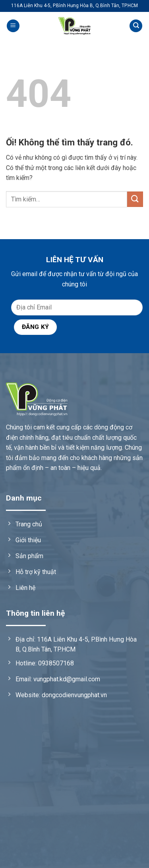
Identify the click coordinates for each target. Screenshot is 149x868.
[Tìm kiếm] (136, 26)
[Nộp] (135, 199)
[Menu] (13, 26)
